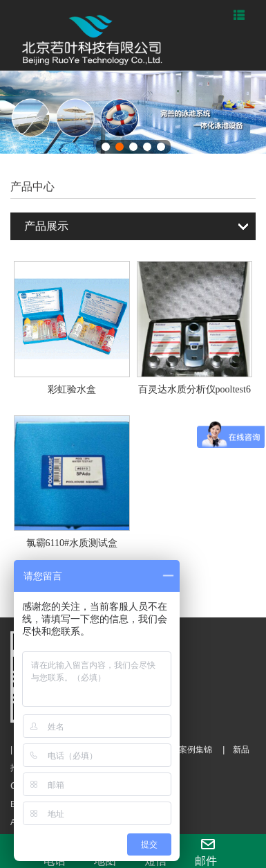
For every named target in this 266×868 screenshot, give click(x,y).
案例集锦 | (198, 750)
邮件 (206, 852)
